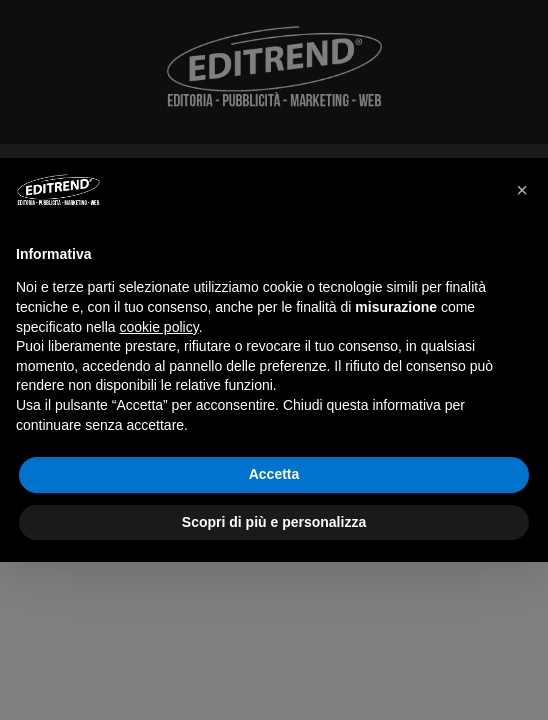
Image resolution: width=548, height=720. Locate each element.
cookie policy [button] (159, 327)
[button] (522, 190)
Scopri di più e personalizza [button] (274, 522)
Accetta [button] (274, 474)
